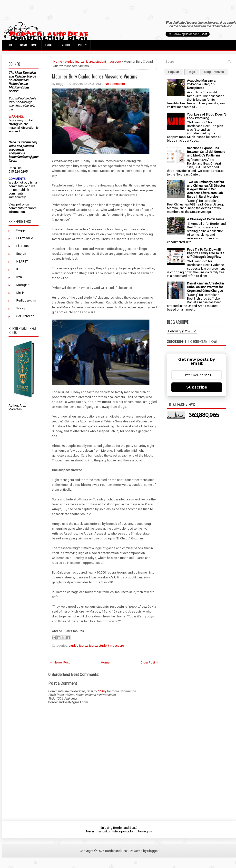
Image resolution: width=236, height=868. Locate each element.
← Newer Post (60, 662)
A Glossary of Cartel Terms (206, 219)
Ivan (19, 277)
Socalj (21, 308)
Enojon (21, 254)
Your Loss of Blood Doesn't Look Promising (206, 116)
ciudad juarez (74, 62)
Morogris (23, 285)
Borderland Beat (116, 851)
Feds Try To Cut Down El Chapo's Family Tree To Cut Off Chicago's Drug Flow (206, 253)
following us (143, 831)
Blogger (153, 851)
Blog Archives (214, 72)
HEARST (22, 261)
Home (9, 45)
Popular (174, 72)
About (66, 45)
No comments (115, 84)
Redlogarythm (26, 300)
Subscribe (197, 387)
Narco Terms (29, 45)
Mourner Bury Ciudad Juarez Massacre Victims (95, 76)
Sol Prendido (25, 316)
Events (50, 45)
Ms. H (20, 293)
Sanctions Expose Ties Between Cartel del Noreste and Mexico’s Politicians (206, 152)
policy (20, 204)
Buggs (21, 230)
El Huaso (23, 246)
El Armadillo (25, 238)
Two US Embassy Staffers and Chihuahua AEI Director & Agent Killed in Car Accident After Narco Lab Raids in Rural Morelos (206, 189)
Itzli (19, 269)
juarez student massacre (103, 62)
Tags (192, 72)
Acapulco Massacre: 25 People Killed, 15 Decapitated (202, 84)
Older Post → (150, 662)
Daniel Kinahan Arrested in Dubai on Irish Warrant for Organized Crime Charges (205, 287)
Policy (82, 45)
